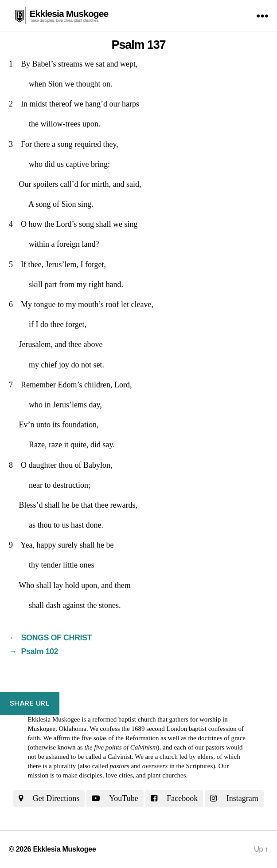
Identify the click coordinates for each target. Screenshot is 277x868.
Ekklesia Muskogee (69, 14)
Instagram (234, 798)
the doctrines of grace (217, 738)
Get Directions (49, 798)
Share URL (30, 703)
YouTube (115, 798)
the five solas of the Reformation (115, 738)
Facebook (174, 798)
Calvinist (120, 757)
